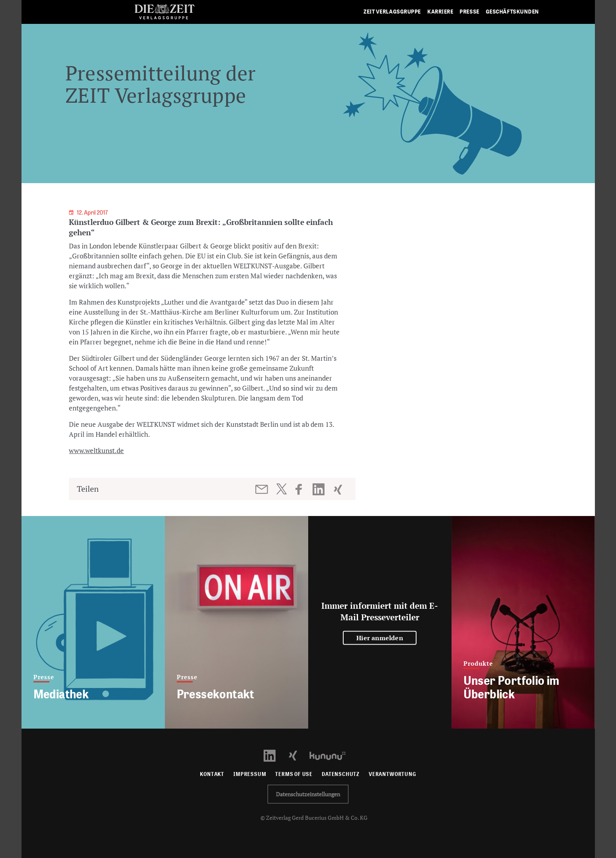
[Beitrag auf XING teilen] (339, 489)
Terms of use (294, 774)
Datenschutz (341, 774)
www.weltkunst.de (96, 450)
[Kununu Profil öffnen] (331, 755)
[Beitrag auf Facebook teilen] (302, 489)
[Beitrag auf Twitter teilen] (281, 489)
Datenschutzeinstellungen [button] (308, 794)
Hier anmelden (380, 638)
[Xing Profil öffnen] (298, 755)
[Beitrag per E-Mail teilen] (262, 489)
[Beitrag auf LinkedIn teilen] (320, 489)
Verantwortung (392, 774)
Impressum (250, 774)
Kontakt (212, 774)
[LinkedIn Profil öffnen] (274, 755)
